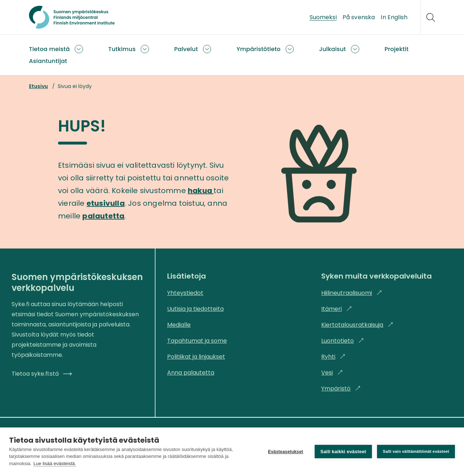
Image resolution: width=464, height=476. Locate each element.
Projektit (397, 49)
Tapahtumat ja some (197, 341)
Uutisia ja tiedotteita (195, 309)
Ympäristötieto (258, 49)
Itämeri (337, 309)
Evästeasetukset (285, 452)
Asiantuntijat (48, 61)
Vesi (332, 373)
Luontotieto (343, 341)
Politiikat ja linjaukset (196, 357)
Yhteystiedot (185, 293)
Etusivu (38, 86)
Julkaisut (332, 49)
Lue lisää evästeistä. (55, 464)
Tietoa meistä (49, 49)
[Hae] (431, 17)
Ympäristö (341, 389)
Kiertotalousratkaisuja (357, 325)
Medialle (179, 325)
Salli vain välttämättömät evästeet (416, 451)
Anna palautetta (191, 373)
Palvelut (186, 49)
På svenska (359, 17)
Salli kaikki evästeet (343, 452)
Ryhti (333, 357)
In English (394, 17)
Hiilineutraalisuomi (352, 293)
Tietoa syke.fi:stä (42, 374)
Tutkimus (122, 49)
